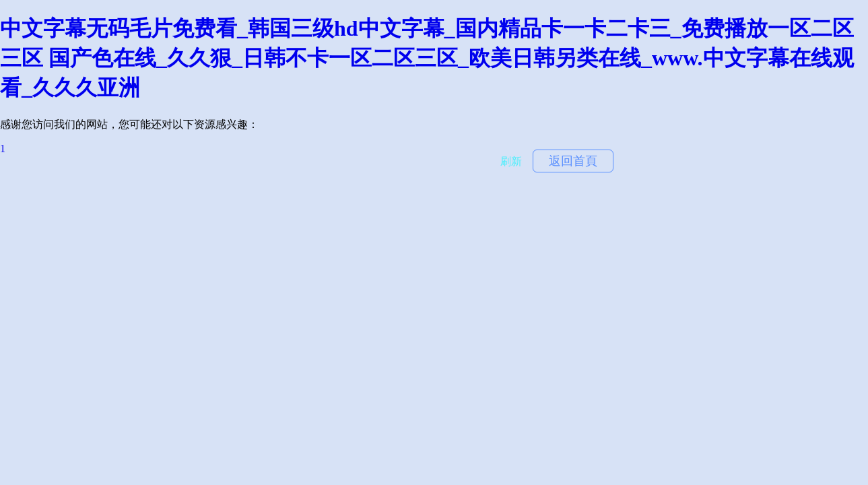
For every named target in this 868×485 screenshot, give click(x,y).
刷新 (511, 161)
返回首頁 (573, 161)
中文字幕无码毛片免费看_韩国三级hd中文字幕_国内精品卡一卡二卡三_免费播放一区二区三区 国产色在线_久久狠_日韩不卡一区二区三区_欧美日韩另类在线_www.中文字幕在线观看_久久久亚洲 (427, 58)
